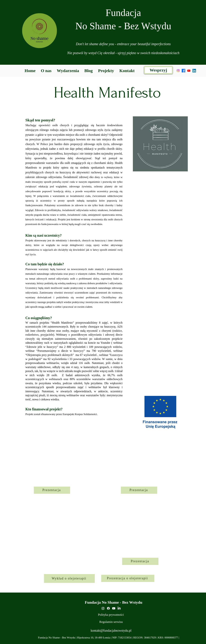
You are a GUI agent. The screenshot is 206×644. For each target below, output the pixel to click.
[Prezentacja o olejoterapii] (128, 578)
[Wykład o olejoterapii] (69, 578)
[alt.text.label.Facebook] (183, 71)
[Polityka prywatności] (111, 615)
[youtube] (114, 608)
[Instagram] (178, 71)
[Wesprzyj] (158, 70)
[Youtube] (189, 71)
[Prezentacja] (52, 490)
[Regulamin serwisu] (111, 622)
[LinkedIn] (194, 71)
